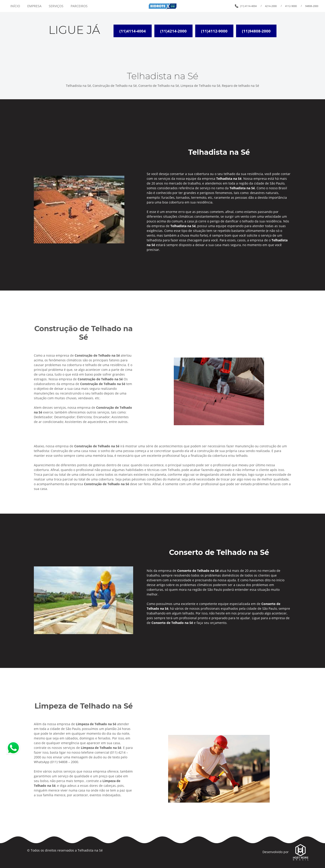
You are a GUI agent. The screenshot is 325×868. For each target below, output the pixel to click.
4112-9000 (291, 6)
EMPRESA (34, 6)
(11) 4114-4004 (248, 6)
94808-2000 (312, 6)
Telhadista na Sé (90, 850)
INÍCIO (15, 6)
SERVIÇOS (56, 6)
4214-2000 (271, 6)
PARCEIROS (79, 6)
